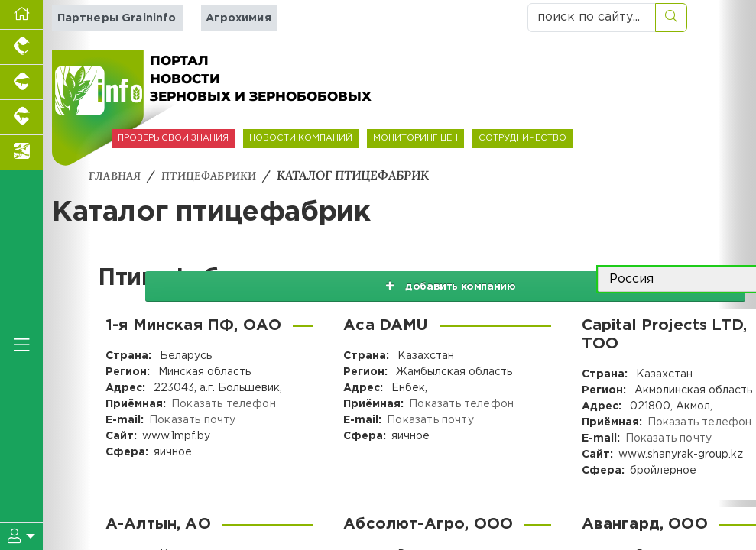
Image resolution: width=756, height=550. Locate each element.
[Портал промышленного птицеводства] (21, 47)
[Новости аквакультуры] (21, 153)
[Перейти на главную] (21, 15)
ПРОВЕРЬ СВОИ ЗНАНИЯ (173, 138)
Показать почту (191, 419)
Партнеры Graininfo (116, 18)
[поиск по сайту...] (592, 18)
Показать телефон (222, 403)
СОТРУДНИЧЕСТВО (522, 138)
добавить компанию (434, 279)
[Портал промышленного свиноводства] (21, 82)
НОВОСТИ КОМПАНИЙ (301, 138)
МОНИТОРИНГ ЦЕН (415, 138)
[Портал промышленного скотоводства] (21, 118)
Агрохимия (235, 18)
